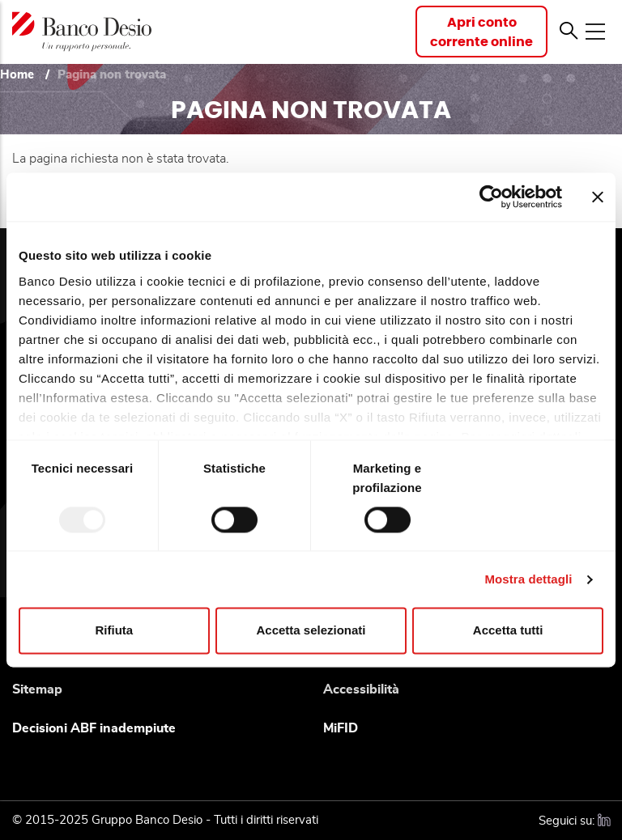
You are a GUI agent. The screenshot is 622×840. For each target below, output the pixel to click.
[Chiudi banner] (598, 197)
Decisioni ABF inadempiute (94, 728)
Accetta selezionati (311, 631)
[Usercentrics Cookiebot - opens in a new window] (491, 197)
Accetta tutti (508, 631)
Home (17, 75)
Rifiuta (114, 631)
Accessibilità (361, 689)
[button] (569, 32)
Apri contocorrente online (481, 32)
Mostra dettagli (528, 579)
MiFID (341, 728)
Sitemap (37, 689)
